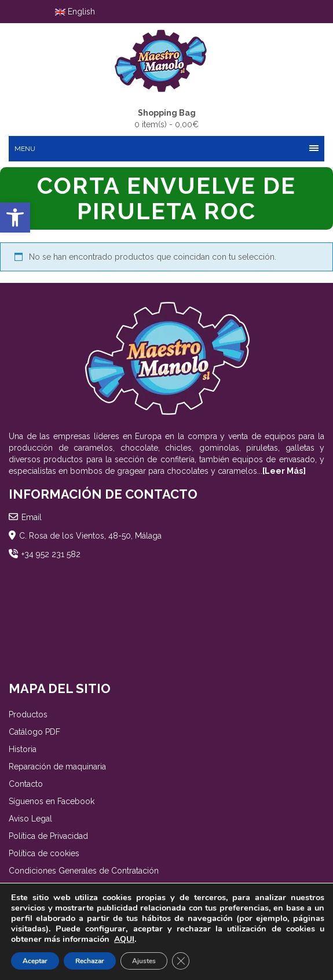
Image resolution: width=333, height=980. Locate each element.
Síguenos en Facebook (52, 801)
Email (32, 517)
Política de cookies (44, 853)
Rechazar (90, 961)
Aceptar (35, 961)
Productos (28, 714)
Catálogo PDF (34, 732)
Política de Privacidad (48, 836)
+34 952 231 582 (51, 554)
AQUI (124, 939)
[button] (15, 218)
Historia (23, 749)
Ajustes (144, 961)
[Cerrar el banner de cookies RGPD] (181, 961)
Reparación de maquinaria (57, 767)
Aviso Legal (30, 819)
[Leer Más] (284, 471)
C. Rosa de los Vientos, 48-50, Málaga (90, 536)
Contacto (26, 784)
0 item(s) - (166, 118)
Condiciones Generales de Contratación (84, 871)
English (75, 12)
